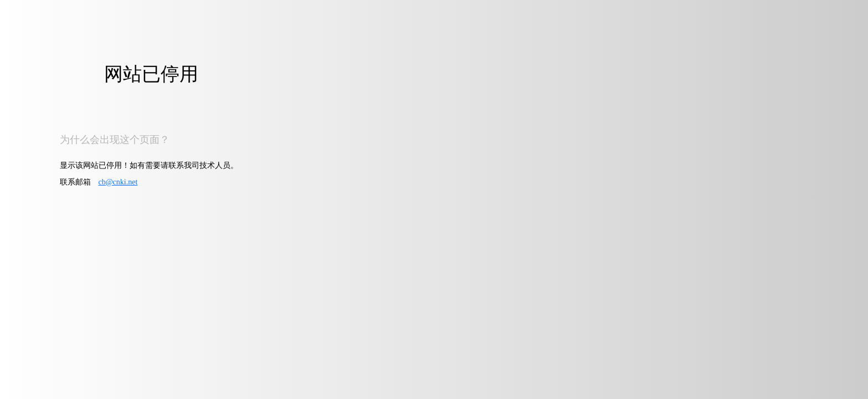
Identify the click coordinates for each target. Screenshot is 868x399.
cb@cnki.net (118, 182)
